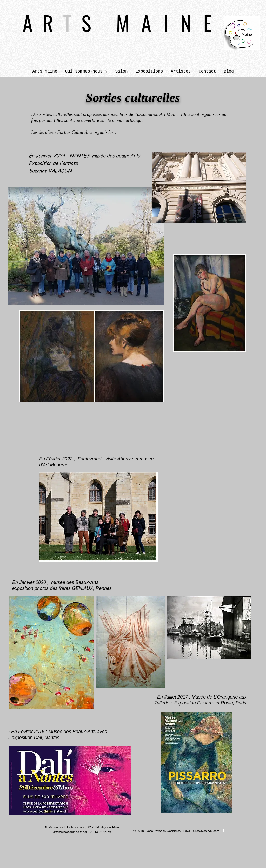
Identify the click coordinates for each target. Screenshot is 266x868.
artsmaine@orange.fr (68, 832)
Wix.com (213, 831)
